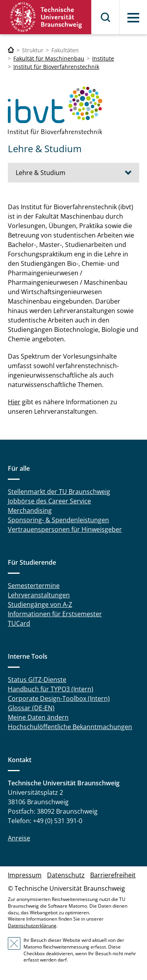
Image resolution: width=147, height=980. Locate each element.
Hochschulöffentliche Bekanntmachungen (70, 727)
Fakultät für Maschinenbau (49, 58)
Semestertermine (34, 586)
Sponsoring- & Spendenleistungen (58, 520)
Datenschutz (66, 875)
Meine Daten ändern (38, 717)
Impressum (25, 875)
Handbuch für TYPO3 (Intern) (51, 689)
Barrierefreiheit (113, 875)
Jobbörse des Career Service (49, 501)
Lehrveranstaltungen (39, 595)
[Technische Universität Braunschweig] (11, 50)
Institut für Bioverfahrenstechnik (56, 67)
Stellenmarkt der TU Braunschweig (59, 492)
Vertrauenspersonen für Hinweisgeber (65, 529)
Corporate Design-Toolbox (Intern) (59, 698)
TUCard (19, 623)
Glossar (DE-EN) (31, 708)
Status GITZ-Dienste (37, 680)
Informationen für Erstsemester (55, 614)
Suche (106, 17)
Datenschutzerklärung (32, 926)
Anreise (19, 838)
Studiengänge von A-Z (40, 604)
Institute (103, 58)
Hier (14, 402)
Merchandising (30, 510)
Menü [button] (133, 18)
